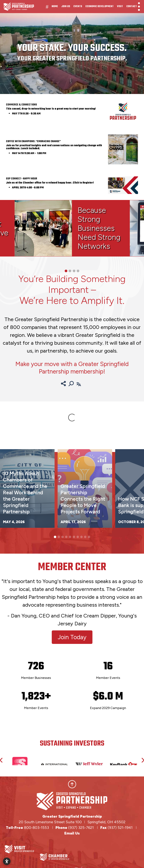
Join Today (72, 637)
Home (55, 6)
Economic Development (100, 6)
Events (78, 6)
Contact (132, 6)
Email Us (72, 833)
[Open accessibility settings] (7, 861)
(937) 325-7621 (81, 828)
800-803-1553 (36, 828)
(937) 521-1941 (121, 828)
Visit (120, 6)
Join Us (66, 6)
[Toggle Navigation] (139, 7)
